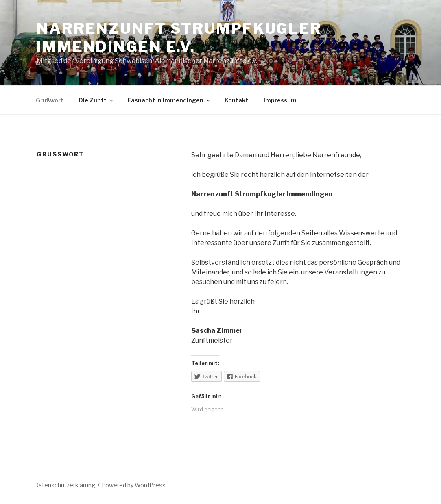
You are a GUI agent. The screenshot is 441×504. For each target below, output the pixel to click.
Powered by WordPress (134, 485)
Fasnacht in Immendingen (169, 100)
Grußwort (50, 100)
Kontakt (236, 100)
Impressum (280, 100)
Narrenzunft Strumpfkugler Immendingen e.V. (179, 38)
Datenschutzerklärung (65, 485)
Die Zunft (97, 100)
